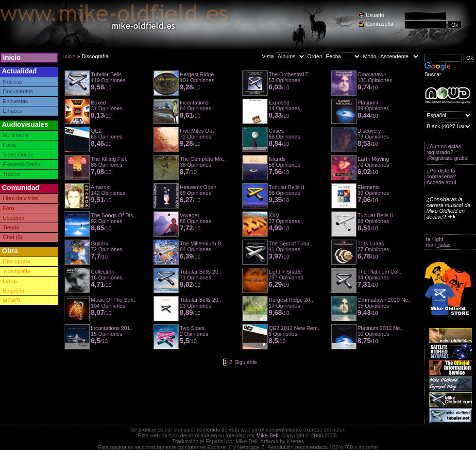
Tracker (12, 174)
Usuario (375, 15)
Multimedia (16, 135)
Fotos (10, 145)
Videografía (17, 271)
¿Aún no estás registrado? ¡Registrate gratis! (448, 152)
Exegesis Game (22, 164)
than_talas (438, 245)
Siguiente (246, 362)
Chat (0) (13, 237)
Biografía (14, 291)
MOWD (12, 300)
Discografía (17, 261)
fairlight (434, 239)
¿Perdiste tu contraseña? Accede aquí (441, 176)
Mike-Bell (267, 435)
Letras (10, 281)
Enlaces (12, 111)
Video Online (18, 155)
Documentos (18, 91)
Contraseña (380, 24)
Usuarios (13, 218)
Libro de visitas (21, 198)
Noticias (12, 82)
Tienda (11, 227)
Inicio (12, 57)
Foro (8, 208)
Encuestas (15, 101)
